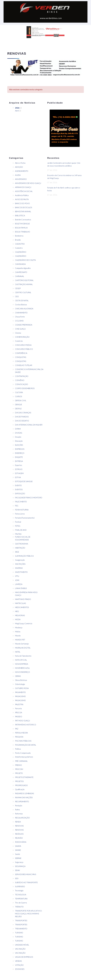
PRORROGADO (21, 785)
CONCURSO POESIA (23, 345)
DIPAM (18, 429)
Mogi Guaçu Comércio (24, 623)
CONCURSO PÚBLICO (24, 349)
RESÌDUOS (19, 834)
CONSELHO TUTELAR (24, 365)
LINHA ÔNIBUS (21, 588)
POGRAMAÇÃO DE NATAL (26, 745)
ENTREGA (19, 461)
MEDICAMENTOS (22, 607)
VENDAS (18, 961)
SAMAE (18, 850)
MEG (17, 611)
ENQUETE (19, 457)
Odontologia (20, 684)
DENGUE (18, 404)
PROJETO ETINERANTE (24, 777)
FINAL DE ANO (21, 530)
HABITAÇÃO (20, 548)
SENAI (17, 870)
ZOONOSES (20, 969)
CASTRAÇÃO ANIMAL (24, 284)
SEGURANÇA (20, 866)
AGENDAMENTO (22, 171)
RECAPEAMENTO (22, 801)
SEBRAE (18, 858)
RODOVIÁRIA (21, 842)
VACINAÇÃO (20, 949)
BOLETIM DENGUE (22, 224)
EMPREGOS (20, 449)
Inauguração (20, 560)
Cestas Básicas (21, 305)
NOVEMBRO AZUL (22, 668)
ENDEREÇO (20, 453)
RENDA (18, 822)
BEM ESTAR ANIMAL (23, 211)
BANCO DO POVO (22, 203)
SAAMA (18, 846)
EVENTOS (19, 489)
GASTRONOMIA (22, 544)
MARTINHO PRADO (23, 599)
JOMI (17, 580)
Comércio (19, 341)
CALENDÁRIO (21, 252)
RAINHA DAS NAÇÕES (24, 797)
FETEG (18, 526)
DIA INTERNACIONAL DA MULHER (29, 425)
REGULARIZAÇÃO (22, 818)
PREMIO (18, 765)
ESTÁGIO (19, 469)
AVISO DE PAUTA (22, 199)
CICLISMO (19, 321)
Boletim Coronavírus (23, 220)
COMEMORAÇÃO (22, 337)
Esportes (19, 465)
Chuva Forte (20, 317)
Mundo (18, 636)
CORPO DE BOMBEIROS (25, 388)
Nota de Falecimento (23, 656)
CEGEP (18, 288)
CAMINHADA (20, 264)
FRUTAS (18, 534)
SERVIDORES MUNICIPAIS (26, 874)
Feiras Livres (20, 514)
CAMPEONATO (21, 272)
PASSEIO (19, 717)
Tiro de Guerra (21, 903)
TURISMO (19, 933)
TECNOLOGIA (21, 895)
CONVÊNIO (20, 380)
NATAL (18, 652)
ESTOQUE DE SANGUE (24, 481)
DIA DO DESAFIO (22, 421)
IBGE (17, 552)
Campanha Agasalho (23, 268)
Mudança (19, 628)
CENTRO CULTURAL (23, 292)
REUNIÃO (19, 838)
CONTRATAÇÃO (22, 376)
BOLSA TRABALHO (23, 232)
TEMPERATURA (21, 899)
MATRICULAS (20, 603)
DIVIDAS (19, 433)
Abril (17, 111)
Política (18, 749)
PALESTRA (19, 704)
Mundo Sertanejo (22, 644)
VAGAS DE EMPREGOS (24, 957)
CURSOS (19, 396)
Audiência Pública (22, 195)
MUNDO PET (20, 640)
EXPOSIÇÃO (20, 494)
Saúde (18, 854)
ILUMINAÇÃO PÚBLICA (24, 556)
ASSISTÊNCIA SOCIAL (24, 191)
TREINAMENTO (21, 929)
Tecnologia (19, 891)
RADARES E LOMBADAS (25, 793)
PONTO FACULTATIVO (24, 757)
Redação (19, 806)
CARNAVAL (20, 276)
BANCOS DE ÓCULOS (24, 207)
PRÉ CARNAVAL (21, 761)
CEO (17, 296)
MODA (18, 619)
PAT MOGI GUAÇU (22, 721)
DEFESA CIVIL (21, 400)
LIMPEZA (19, 584)
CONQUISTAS (21, 357)
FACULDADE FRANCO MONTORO (29, 498)
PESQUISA (19, 737)
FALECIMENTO (21, 502)
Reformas (19, 814)
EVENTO (18, 485)
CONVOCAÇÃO (22, 384)
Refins (17, 810)
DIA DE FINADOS (22, 417)
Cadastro (19, 248)
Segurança (19, 862)
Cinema (18, 333)
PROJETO (19, 773)
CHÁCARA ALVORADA (24, 309)
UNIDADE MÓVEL (22, 945)
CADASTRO (20, 244)
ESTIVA (18, 477)
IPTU (17, 576)
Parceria (18, 708)
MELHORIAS (20, 615)
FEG (17, 506)
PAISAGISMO (20, 696)
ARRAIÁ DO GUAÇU (23, 187)
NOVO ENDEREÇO (22, 672)
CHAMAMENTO (21, 313)
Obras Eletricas (21, 680)
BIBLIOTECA (20, 216)
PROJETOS (19, 781)
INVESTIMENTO (21, 572)
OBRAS (18, 676)
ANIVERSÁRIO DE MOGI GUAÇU (28, 183)
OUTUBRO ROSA (22, 688)
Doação (18, 437)
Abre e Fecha (20, 163)
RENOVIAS (19, 826)
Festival (18, 522)
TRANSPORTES (21, 920)
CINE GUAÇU (20, 329)
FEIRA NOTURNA (22, 510)
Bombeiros (19, 236)
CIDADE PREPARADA (24, 325)
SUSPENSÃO (20, 886)
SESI (17, 878)
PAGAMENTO (20, 692)
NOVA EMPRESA (22, 664)
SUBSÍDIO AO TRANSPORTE (26, 882)
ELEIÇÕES (19, 445)
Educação (19, 441)
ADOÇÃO (19, 167)
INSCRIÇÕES (20, 564)
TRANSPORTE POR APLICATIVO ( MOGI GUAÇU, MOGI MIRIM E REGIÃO (28, 914)
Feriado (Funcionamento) (25, 518)
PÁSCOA (19, 712)
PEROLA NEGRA (21, 733)
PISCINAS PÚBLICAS (23, 741)
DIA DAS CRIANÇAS (23, 413)
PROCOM (19, 769)
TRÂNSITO (19, 907)
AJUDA (18, 175)
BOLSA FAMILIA (21, 228)
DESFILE (18, 409)
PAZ (17, 729)
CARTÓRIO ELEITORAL (24, 280)
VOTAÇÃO (19, 965)
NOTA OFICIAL (21, 660)
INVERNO (19, 568)
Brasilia (18, 240)
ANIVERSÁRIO (21, 179)
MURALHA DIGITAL (23, 648)
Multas (18, 632)
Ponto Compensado (23, 753)
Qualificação (20, 789)
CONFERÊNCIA (21, 353)
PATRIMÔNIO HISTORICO (26, 725)
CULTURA (19, 392)
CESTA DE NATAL (22, 300)
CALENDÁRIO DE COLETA (25, 260)
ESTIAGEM (19, 473)
